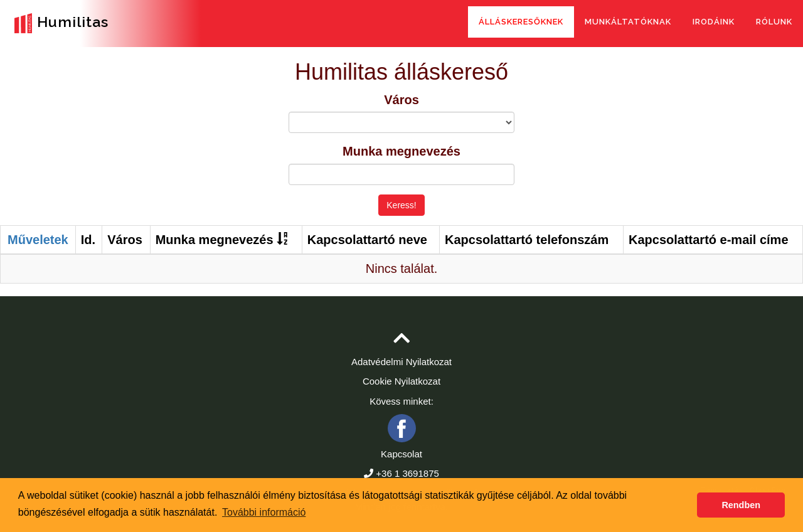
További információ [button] (264, 512)
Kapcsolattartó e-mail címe (709, 240)
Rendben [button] (741, 505)
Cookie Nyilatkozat (401, 381)
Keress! (401, 205)
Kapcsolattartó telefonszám (527, 240)
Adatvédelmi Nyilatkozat (401, 362)
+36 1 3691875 (407, 473)
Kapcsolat (401, 454)
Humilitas (59, 23)
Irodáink (714, 22)
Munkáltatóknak (628, 22)
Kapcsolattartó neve (367, 240)
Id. (88, 240)
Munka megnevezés (401, 151)
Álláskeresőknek (521, 22)
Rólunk (774, 22)
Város (401, 100)
